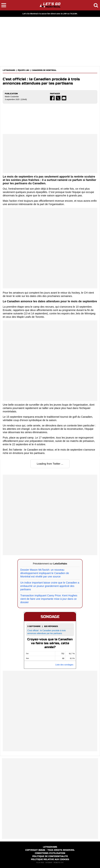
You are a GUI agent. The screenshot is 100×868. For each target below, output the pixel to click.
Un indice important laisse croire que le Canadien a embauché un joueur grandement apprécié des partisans (50, 586)
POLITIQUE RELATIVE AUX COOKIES (50, 859)
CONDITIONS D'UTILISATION (50, 853)
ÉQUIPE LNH (23, 70)
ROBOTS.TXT (59, 863)
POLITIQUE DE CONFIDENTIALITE (50, 856)
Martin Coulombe (12, 97)
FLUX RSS (40, 863)
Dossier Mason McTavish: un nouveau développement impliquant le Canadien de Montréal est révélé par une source (45, 573)
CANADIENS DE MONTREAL (44, 70)
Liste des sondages (64, 665)
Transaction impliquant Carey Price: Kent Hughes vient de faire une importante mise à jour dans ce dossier (49, 599)
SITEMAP (49, 863)
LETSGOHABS (9, 70)
